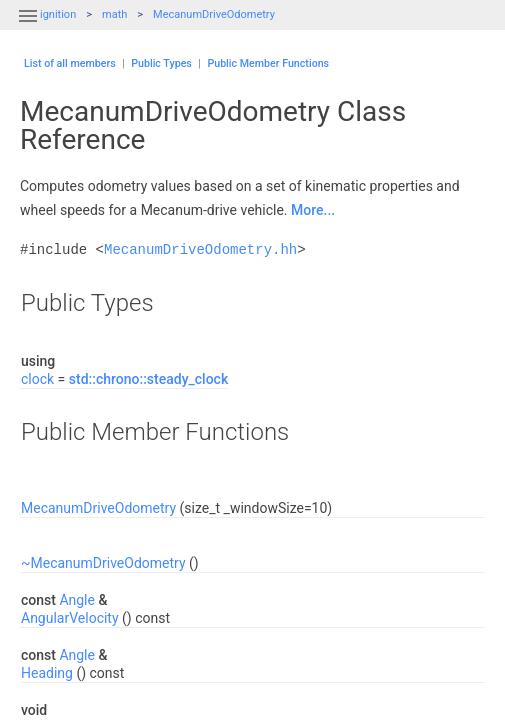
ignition (58, 14)
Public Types (161, 63)
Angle (77, 600)
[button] (28, 28)
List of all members (70, 63)
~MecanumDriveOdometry (103, 563)
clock (37, 379)
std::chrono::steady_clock (148, 379)
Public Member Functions (268, 63)
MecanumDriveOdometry (214, 14)
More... (313, 210)
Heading (47, 673)
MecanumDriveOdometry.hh (200, 249)
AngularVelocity (70, 618)
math (114, 14)
